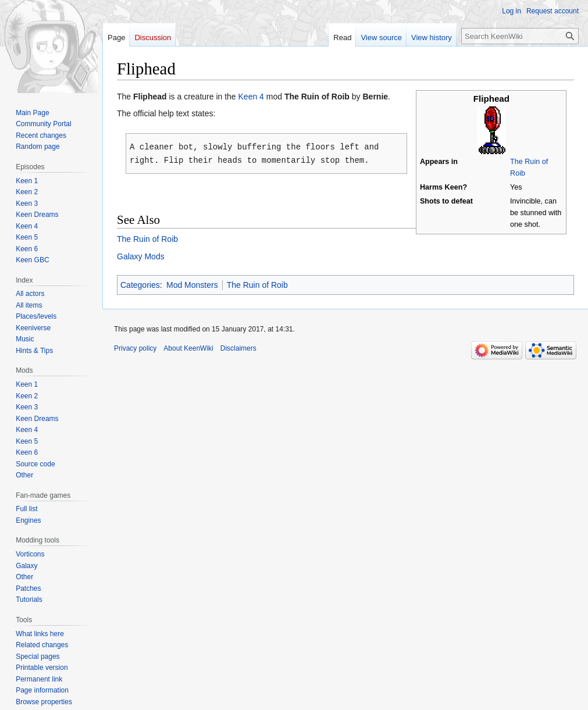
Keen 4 (251, 97)
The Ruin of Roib (147, 238)
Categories (140, 284)
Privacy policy (135, 347)
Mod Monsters (192, 284)
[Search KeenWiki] (520, 36)
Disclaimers (238, 347)
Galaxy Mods (141, 255)
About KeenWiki (188, 347)
